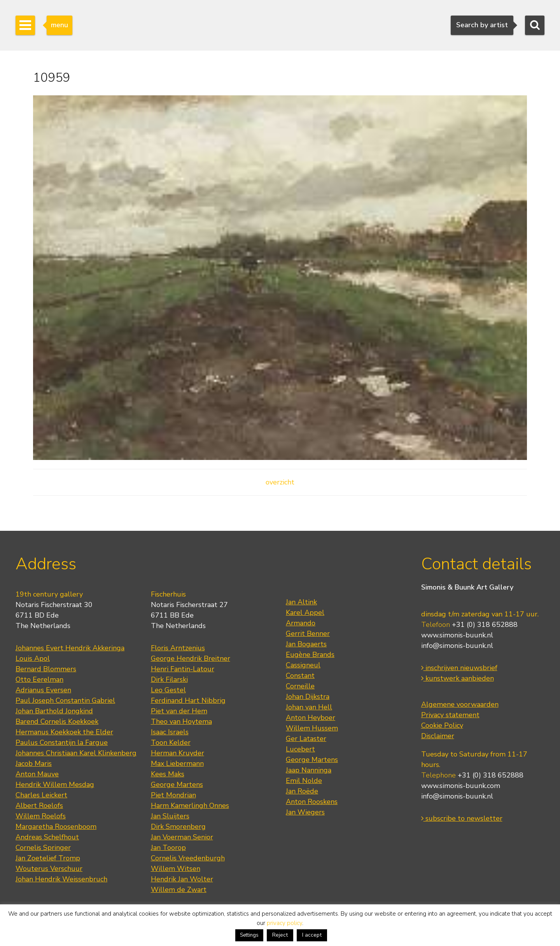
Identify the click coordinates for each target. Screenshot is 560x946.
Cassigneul (303, 665)
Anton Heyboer (311, 718)
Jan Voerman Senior (182, 837)
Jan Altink (301, 602)
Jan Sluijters (170, 816)
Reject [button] (280, 935)
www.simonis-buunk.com (461, 786)
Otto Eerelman (39, 679)
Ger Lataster (306, 739)
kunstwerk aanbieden (458, 678)
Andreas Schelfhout (47, 837)
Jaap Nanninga (309, 770)
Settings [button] (249, 935)
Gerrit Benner (308, 634)
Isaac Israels (170, 732)
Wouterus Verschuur (49, 869)
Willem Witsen (176, 869)
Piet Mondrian (173, 795)
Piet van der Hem (179, 711)
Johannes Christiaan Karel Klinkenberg (76, 753)
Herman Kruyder (178, 753)
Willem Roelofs (41, 816)
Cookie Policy (442, 725)
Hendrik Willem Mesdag (55, 785)
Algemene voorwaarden (460, 704)
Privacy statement (450, 715)
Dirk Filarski (169, 679)
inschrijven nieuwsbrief (459, 668)
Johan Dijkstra (308, 697)
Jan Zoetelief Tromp (48, 858)
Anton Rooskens (312, 802)
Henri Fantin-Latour (183, 669)
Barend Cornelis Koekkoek (57, 721)
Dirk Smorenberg (178, 827)
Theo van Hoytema (181, 721)
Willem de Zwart (179, 890)
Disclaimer (438, 736)
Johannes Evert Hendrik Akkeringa (70, 648)
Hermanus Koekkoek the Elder (64, 732)
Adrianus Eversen (43, 690)
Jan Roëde (302, 791)
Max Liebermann (177, 763)
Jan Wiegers (305, 812)
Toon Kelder (171, 742)
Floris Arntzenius (178, 648)
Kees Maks (168, 774)
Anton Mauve (37, 774)
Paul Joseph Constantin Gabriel (65, 700)
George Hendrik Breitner (191, 658)
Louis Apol (33, 658)
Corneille (300, 686)
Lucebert (300, 749)
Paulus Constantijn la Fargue (62, 742)
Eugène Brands (310, 655)
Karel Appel (305, 613)
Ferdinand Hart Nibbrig (188, 700)
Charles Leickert (41, 795)
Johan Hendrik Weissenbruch (61, 879)
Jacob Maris (34, 763)
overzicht (280, 482)
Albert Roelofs (39, 806)
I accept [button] (312, 935)
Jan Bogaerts (306, 644)
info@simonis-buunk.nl (457, 646)
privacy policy (284, 923)
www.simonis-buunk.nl (457, 635)
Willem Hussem (312, 728)
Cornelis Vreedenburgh (188, 858)
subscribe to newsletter (462, 818)
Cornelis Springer (43, 848)
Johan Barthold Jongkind (54, 711)
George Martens (177, 785)
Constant (300, 676)
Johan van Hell (309, 707)
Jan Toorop (168, 848)
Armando (301, 623)
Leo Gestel (168, 690)
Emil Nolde (304, 781)
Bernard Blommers (46, 669)
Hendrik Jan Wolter (182, 879)
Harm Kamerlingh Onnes (190, 806)
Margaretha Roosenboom (56, 827)
